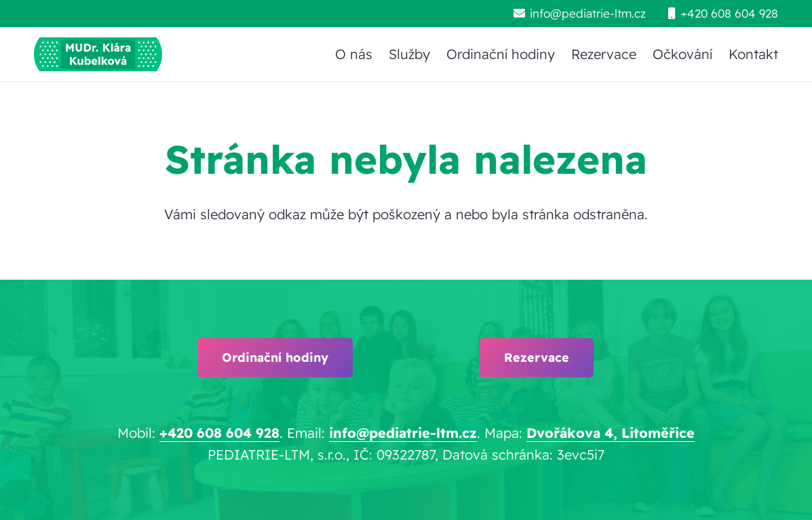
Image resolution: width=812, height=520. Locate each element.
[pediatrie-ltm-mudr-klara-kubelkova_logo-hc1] (98, 54)
